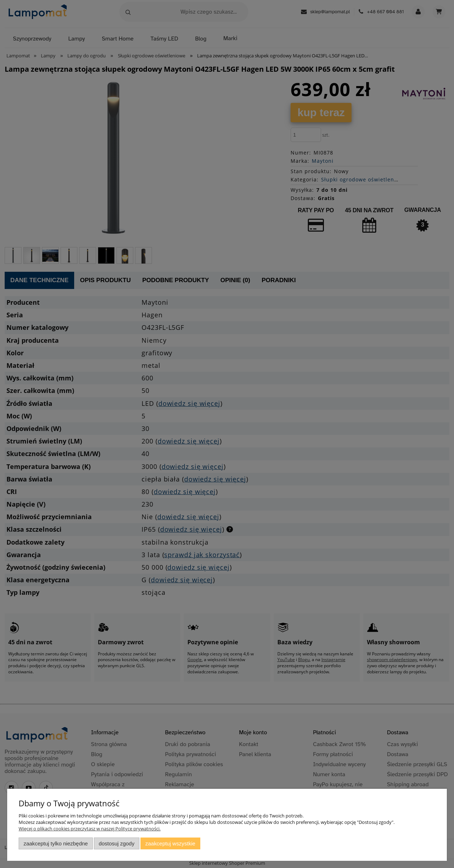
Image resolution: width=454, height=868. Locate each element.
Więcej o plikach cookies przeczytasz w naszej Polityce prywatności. (90, 829)
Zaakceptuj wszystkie (170, 843)
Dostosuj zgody (116, 843)
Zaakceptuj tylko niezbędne (56, 843)
